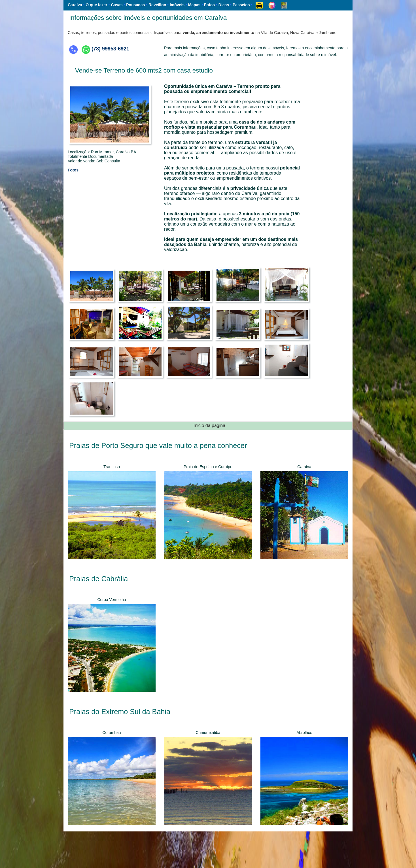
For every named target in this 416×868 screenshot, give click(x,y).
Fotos (73, 170)
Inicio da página (209, 425)
